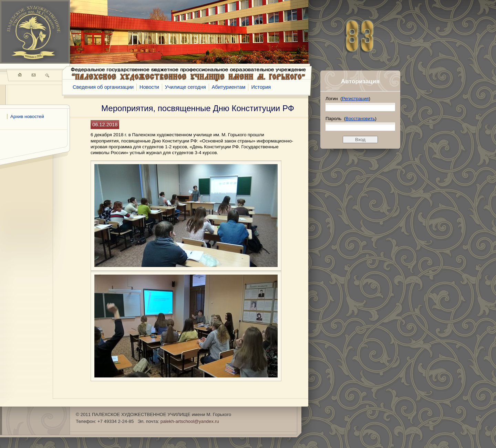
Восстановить (360, 119)
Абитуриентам (229, 87)
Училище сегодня (185, 87)
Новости (149, 87)
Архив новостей (27, 116)
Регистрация (355, 99)
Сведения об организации (103, 87)
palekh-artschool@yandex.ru (190, 421)
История (261, 87)
